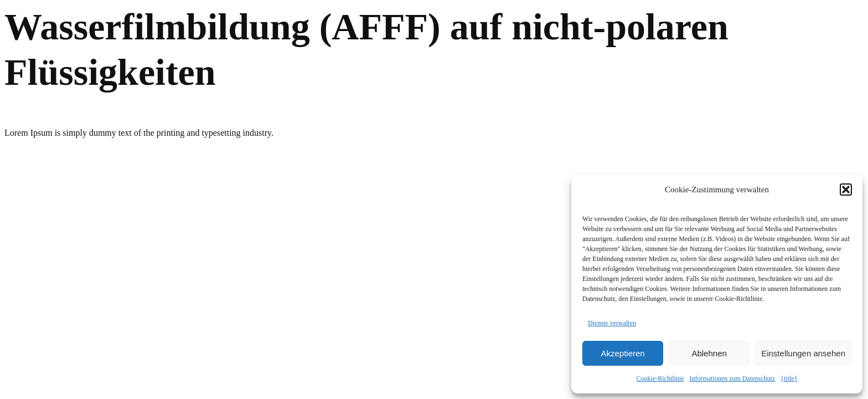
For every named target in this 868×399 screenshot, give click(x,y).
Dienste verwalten (612, 323)
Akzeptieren (622, 353)
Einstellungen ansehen (803, 353)
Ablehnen (709, 353)
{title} (789, 378)
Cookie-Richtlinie (660, 378)
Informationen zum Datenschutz (733, 378)
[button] (846, 190)
